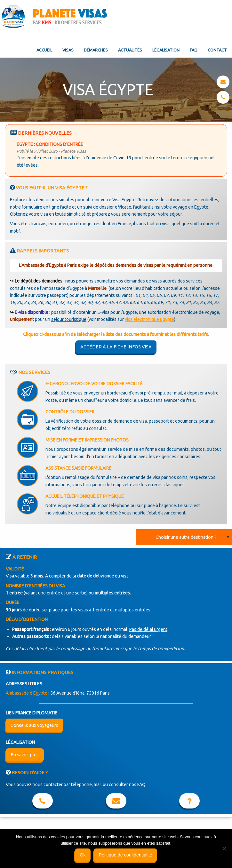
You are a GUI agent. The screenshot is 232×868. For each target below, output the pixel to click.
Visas (68, 50)
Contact (217, 50)
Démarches (96, 50)
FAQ (194, 50)
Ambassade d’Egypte (27, 693)
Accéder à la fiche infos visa (116, 347)
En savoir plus (25, 755)
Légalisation (166, 50)
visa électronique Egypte (149, 319)
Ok (83, 855)
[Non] (224, 848)
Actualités (130, 50)
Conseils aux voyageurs (34, 725)
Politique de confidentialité (125, 855)
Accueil (44, 50)
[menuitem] (44, 45)
